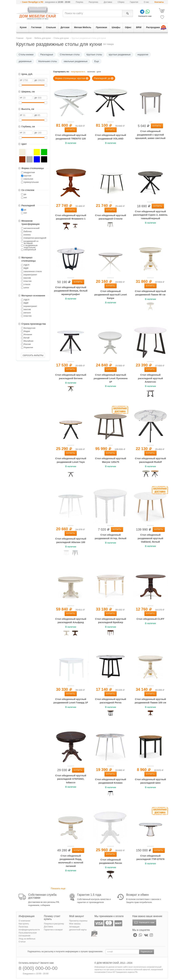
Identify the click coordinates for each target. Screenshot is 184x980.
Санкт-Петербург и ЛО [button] (33, 2)
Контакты (159, 2)
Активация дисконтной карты (78, 928)
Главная (20, 38)
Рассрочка (93, 2)
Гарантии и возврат (53, 930)
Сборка (121, 2)
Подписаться (147, 952)
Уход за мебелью (27, 939)
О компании (25, 921)
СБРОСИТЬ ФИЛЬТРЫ (33, 355)
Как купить (24, 924)
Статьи (22, 942)
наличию (91, 72)
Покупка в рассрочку (54, 924)
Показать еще (58, 888)
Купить (71, 130)
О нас (146, 2)
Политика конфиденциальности (29, 928)
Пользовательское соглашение (28, 934)
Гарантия (134, 2)
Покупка (79, 2)
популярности (79, 72)
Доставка (108, 2)
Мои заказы (75, 924)
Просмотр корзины (78, 921)
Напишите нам (144, 923)
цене (99, 72)
